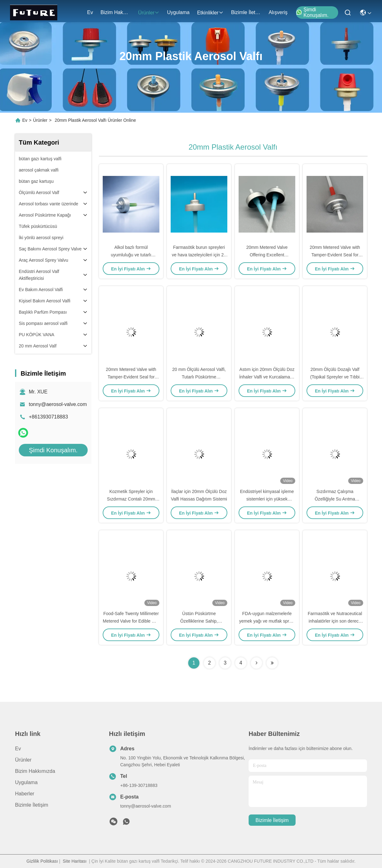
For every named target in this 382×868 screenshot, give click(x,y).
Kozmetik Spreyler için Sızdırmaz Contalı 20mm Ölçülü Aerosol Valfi (131, 499)
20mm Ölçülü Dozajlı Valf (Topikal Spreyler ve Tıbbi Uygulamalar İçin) (335, 377)
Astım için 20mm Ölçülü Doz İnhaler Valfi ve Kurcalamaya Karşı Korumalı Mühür (267, 377)
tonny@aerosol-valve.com (58, 404)
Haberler (25, 794)
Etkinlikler (210, 13)
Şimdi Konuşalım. (312, 12)
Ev (90, 12)
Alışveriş (278, 12)
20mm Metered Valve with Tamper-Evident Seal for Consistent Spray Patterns (335, 255)
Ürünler (149, 13)
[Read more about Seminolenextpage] (256, 663)
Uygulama (178, 12)
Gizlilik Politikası (42, 861)
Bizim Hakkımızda (116, 12)
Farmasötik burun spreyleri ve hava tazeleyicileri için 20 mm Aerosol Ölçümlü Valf (199, 255)
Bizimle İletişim (246, 12)
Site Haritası (75, 861)
